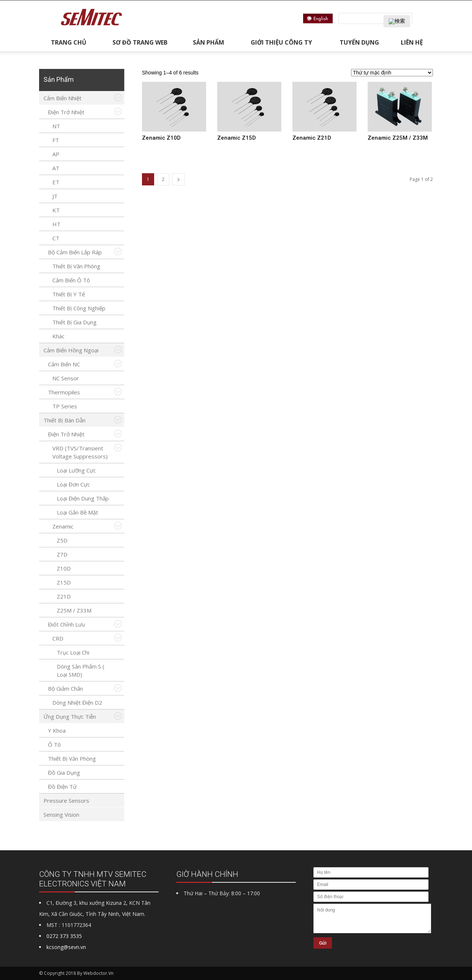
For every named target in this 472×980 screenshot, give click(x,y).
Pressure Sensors (66, 801)
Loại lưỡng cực (76, 470)
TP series (65, 406)
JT (55, 196)
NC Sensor (66, 378)
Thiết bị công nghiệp (79, 308)
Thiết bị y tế (69, 294)
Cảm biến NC (64, 364)
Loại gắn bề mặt (77, 512)
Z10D (64, 568)
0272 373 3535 (64, 936)
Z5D (62, 540)
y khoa (57, 730)
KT (56, 210)
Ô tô (54, 744)
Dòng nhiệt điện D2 (77, 702)
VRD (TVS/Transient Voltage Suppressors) (80, 452)
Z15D (64, 582)
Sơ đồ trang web (140, 42)
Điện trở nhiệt (66, 112)
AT (56, 168)
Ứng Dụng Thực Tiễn (70, 716)
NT (56, 126)
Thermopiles (64, 392)
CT (56, 238)
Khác (58, 336)
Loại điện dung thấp (83, 498)
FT (56, 140)
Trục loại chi (73, 652)
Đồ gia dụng (64, 773)
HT (56, 224)
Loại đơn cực (73, 484)
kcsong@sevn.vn (66, 947)
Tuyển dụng (359, 42)
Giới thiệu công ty (281, 42)
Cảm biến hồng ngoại (71, 350)
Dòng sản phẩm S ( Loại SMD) (81, 670)
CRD (58, 638)
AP (56, 154)
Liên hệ (412, 42)
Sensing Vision (61, 815)
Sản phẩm (209, 42)
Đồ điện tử (62, 787)
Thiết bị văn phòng (76, 266)
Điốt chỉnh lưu (66, 624)
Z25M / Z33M (74, 610)
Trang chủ (69, 42)
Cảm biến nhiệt (63, 98)
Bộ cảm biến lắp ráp (75, 252)
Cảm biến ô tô (71, 280)
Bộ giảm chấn (65, 688)
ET (56, 182)
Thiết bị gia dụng (74, 322)
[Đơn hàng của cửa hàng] (392, 73)
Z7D (62, 554)
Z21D (64, 596)
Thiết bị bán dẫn (65, 420)
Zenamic (63, 526)
